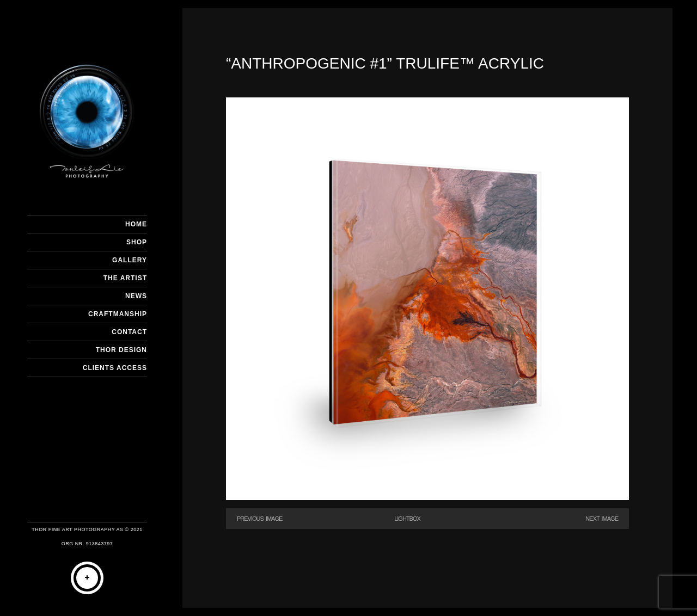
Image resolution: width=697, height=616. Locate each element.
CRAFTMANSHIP (118, 314)
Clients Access (115, 368)
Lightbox (407, 519)
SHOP (137, 242)
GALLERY (130, 260)
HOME (136, 224)
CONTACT (129, 332)
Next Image (602, 519)
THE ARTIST (125, 278)
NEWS (136, 296)
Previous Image (259, 519)
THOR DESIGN (121, 350)
